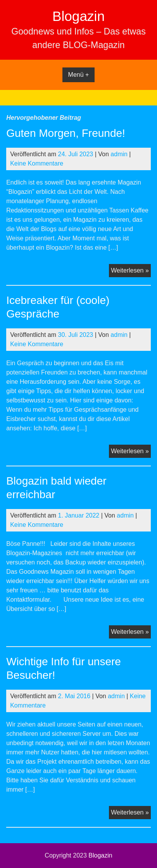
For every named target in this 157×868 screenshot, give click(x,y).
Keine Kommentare (37, 163)
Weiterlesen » (131, 271)
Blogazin (78, 16)
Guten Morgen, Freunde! (66, 133)
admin (119, 154)
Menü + (79, 75)
